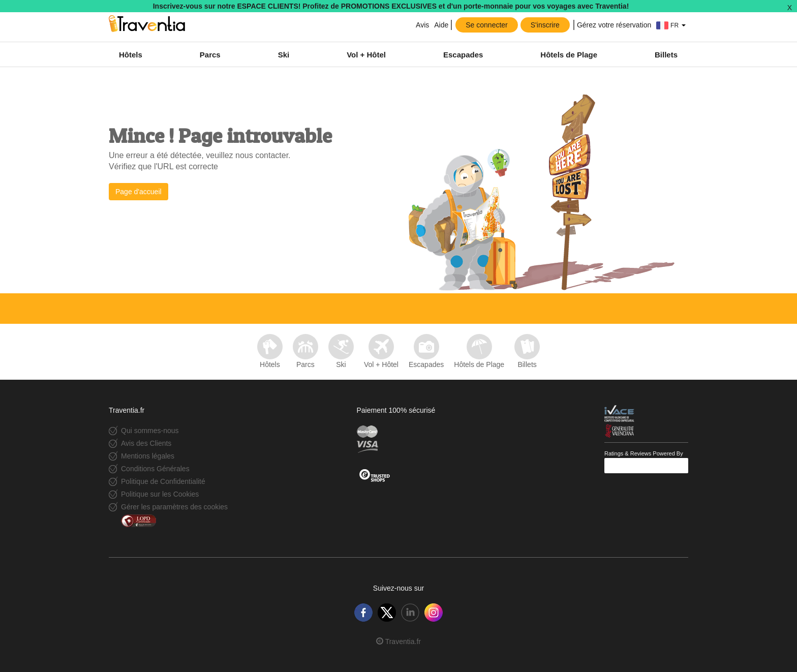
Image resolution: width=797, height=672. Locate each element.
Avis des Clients (146, 443)
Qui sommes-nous (150, 431)
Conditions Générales (155, 469)
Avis (422, 25)
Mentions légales (148, 456)
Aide (441, 25)
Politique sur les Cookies (160, 494)
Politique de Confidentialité (163, 481)
